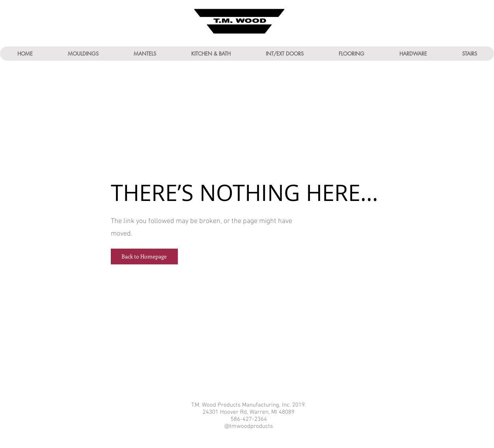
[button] (83, 54)
